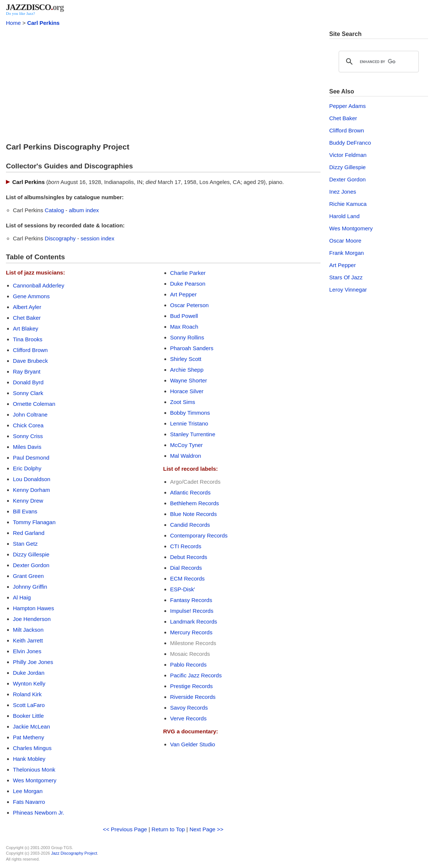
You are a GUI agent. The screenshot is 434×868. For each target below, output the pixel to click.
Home (13, 23)
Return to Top (168, 829)
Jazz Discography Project (74, 853)
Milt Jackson (28, 630)
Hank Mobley (29, 759)
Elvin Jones (27, 651)
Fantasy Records (191, 600)
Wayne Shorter (189, 380)
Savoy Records (189, 708)
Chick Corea (28, 425)
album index (84, 210)
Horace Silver (187, 391)
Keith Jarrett (28, 640)
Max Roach (184, 327)
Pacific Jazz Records (196, 675)
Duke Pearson (188, 284)
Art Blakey (26, 328)
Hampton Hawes (34, 608)
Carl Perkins (43, 23)
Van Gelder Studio (193, 744)
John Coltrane (30, 415)
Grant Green (28, 576)
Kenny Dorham (32, 490)
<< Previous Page (125, 829)
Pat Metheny (29, 737)
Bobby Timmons (190, 413)
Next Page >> (207, 829)
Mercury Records (191, 632)
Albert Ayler (27, 307)
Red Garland (29, 533)
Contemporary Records (199, 535)
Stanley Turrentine (193, 434)
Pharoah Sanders (192, 348)
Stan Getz (25, 544)
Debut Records (189, 557)
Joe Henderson (32, 619)
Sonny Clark (28, 393)
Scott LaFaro (29, 705)
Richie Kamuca (348, 204)
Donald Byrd (28, 382)
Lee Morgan (28, 791)
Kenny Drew (28, 501)
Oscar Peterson (190, 305)
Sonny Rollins (187, 337)
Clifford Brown (30, 350)
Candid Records (190, 525)
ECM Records (188, 578)
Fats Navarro (29, 802)
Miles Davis (27, 447)
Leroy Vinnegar (348, 290)
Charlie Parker (188, 273)
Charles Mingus (32, 748)
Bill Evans (25, 511)
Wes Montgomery (35, 780)
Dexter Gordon (31, 565)
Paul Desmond (31, 458)
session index (97, 238)
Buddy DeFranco (350, 143)
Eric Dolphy (27, 468)
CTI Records (186, 546)
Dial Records (186, 568)
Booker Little (28, 716)
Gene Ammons (31, 296)
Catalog (55, 210)
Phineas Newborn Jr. (39, 813)
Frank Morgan (347, 253)
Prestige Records (192, 686)
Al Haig (22, 597)
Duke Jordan (29, 673)
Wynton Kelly (29, 683)
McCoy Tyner (187, 445)
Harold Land (345, 216)
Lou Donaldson (32, 479)
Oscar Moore (346, 241)
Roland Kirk (27, 694)
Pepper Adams (348, 106)
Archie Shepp (187, 370)
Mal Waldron (186, 456)
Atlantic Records (190, 492)
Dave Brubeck (30, 361)
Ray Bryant (27, 371)
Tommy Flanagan (34, 522)
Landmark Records (194, 622)
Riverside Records (193, 697)
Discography (60, 238)
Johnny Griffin (30, 587)
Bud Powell (184, 316)
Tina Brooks (28, 339)
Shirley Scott (186, 359)
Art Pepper (184, 294)
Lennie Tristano (189, 423)
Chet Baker (27, 318)
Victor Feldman (348, 155)
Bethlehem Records (195, 503)
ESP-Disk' (183, 589)
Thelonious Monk (34, 770)
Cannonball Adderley (39, 285)
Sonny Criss (28, 436)
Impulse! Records (192, 611)
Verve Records (188, 718)
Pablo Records (188, 665)
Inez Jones (343, 192)
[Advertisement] (163, 82)
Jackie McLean (32, 726)
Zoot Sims (183, 402)
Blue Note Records (194, 514)
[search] (378, 62)
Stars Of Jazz (346, 277)
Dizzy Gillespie (31, 554)
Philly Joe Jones (33, 662)
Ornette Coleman (34, 404)
